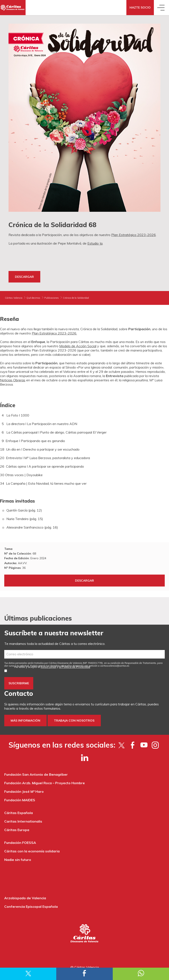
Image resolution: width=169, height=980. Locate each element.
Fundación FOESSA (20, 843)
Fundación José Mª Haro (24, 791)
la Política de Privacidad (74, 667)
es (115, 666)
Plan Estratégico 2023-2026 (134, 235)
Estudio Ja (95, 243)
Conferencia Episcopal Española (31, 906)
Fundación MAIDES (20, 800)
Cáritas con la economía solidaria (32, 851)
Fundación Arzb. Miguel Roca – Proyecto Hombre (45, 783)
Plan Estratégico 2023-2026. (54, 333)
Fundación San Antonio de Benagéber (36, 774)
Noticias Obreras (13, 380)
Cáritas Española (19, 813)
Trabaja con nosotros (74, 721)
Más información (25, 721)
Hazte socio (140, 7)
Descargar (24, 277)
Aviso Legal (48, 667)
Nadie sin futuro (18, 860)
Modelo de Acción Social (78, 346)
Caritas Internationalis (23, 821)
